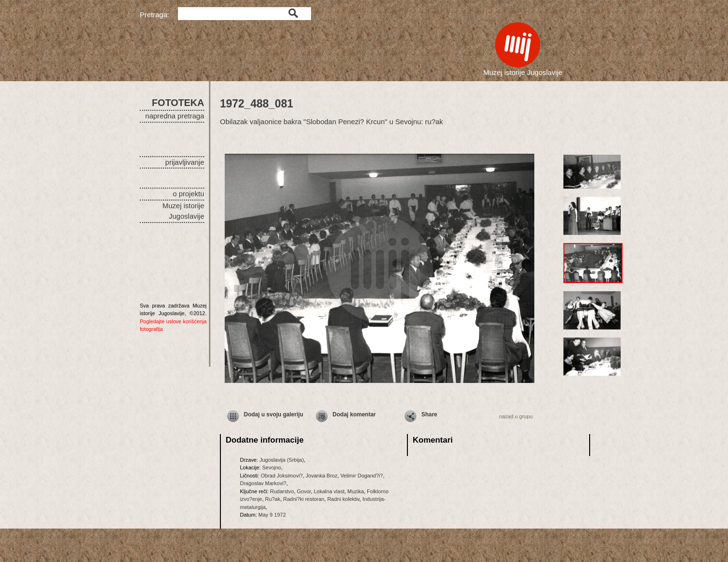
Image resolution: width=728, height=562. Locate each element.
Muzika (356, 491)
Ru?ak (273, 499)
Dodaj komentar (354, 414)
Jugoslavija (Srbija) (282, 460)
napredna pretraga (175, 116)
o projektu (188, 194)
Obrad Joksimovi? (281, 476)
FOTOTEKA (178, 103)
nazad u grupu (516, 416)
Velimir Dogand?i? (361, 476)
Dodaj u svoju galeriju (274, 414)
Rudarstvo (282, 491)
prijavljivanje (185, 162)
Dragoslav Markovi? (263, 483)
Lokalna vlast (329, 491)
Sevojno (271, 467)
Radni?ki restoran (304, 499)
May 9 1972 (272, 515)
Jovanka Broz (322, 476)
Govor (304, 491)
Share (429, 414)
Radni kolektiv (343, 499)
